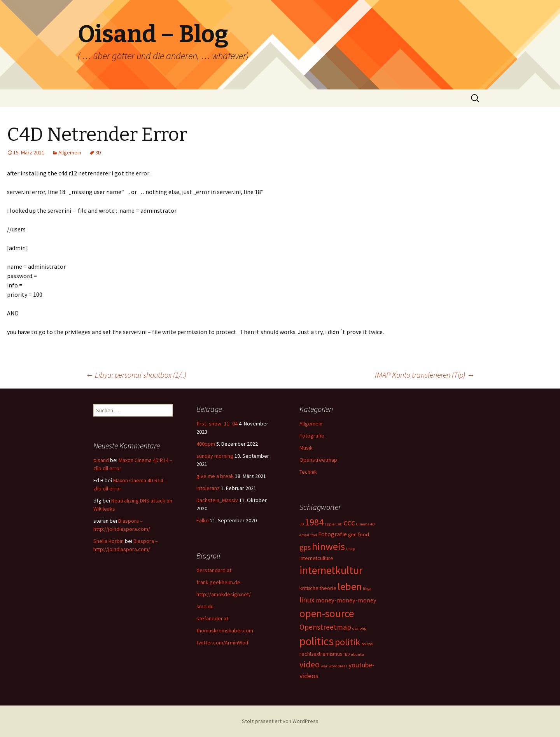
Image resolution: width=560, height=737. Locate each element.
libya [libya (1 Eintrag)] (367, 589)
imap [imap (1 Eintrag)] (351, 549)
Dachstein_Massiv (217, 500)
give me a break (215, 476)
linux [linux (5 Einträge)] (307, 600)
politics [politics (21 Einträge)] (317, 641)
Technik (308, 472)
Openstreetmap (318, 460)
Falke (203, 520)
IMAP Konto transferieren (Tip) (425, 375)
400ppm (206, 444)
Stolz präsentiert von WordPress (280, 721)
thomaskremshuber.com (225, 630)
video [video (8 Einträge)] (310, 664)
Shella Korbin (108, 541)
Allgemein (70, 152)
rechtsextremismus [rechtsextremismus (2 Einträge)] (321, 654)
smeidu (205, 606)
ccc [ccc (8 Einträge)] (349, 522)
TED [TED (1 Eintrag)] (346, 654)
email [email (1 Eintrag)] (304, 535)
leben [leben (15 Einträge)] (350, 586)
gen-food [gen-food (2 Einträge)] (359, 534)
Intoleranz (208, 488)
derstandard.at (214, 570)
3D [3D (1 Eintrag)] (302, 524)
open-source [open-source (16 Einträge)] (327, 613)
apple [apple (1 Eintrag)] (330, 524)
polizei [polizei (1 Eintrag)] (367, 644)
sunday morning (215, 456)
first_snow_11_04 (217, 424)
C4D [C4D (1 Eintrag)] (339, 524)
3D (98, 152)
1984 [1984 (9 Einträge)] (314, 522)
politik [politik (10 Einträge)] (347, 642)
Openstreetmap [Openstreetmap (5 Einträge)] (325, 627)
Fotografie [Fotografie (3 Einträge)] (332, 534)
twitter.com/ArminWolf (222, 642)
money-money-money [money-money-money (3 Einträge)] (346, 600)
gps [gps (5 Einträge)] (305, 547)
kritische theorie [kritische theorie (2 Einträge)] (318, 588)
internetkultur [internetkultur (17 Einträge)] (331, 570)
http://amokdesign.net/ (224, 594)
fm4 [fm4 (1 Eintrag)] (314, 535)
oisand (101, 460)
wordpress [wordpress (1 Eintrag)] (338, 666)
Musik (306, 448)
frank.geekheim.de (218, 582)
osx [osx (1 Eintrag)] (355, 628)
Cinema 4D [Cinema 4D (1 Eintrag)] (365, 524)
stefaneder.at (212, 618)
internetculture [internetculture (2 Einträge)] (316, 558)
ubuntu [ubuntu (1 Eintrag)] (357, 654)
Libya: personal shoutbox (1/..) (136, 375)
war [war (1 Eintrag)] (324, 666)
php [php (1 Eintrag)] (363, 628)
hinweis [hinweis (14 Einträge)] (328, 546)
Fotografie (312, 436)
